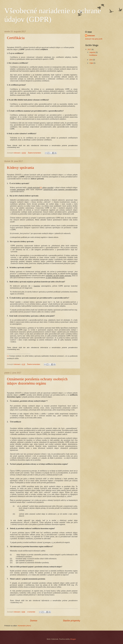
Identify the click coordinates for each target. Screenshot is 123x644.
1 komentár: (32, 612)
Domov (34, 621)
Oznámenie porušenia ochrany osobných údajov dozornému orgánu (37, 381)
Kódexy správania (20, 167)
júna (91, 60)
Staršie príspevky (72, 621)
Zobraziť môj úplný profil (94, 39)
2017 (90, 49)
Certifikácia (16, 38)
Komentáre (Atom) (24, 626)
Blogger (73, 639)
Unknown (91, 36)
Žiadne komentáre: (35, 153)
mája (91, 63)
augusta (92, 52)
